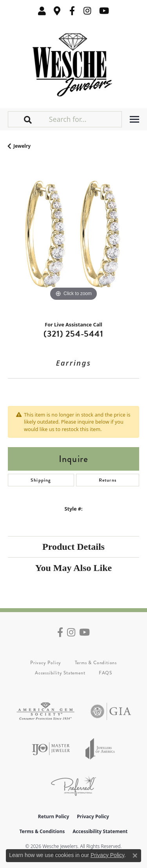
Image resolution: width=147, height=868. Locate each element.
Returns (108, 480)
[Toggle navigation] (134, 119)
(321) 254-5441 (73, 334)
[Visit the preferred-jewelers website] (73, 786)
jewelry (22, 146)
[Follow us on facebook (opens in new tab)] (72, 11)
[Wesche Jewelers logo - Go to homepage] (73, 63)
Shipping (41, 480)
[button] (42, 11)
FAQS (105, 673)
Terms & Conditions (96, 663)
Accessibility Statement (60, 673)
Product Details (73, 547)
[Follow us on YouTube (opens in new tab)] (104, 11)
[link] (57, 11)
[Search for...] (84, 119)
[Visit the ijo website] (51, 749)
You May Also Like (73, 568)
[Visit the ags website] (45, 711)
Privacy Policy (46, 663)
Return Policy (54, 816)
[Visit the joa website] (100, 749)
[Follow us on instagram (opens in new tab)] (87, 11)
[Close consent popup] (135, 855)
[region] (73, 237)
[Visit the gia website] (111, 711)
